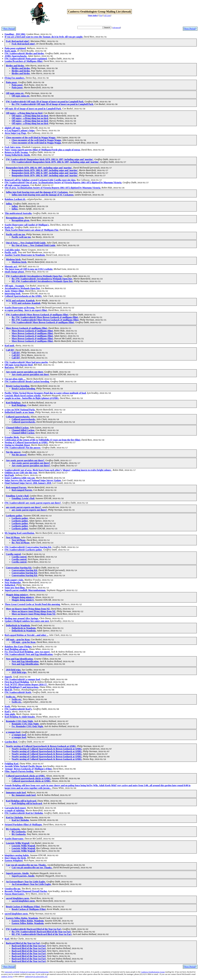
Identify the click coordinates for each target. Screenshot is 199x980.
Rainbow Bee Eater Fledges (18, 647)
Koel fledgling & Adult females (20, 717)
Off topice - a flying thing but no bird (24, 113)
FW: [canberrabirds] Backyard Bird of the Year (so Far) (34, 929)
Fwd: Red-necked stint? (18, 41)
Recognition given (15, 218)
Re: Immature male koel (24, 795)
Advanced (116, 28)
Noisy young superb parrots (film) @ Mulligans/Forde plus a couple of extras (42, 150)
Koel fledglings (13, 403)
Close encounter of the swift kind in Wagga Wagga (31, 138)
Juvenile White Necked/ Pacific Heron (23, 766)
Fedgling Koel (12, 764)
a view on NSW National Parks (20, 410)
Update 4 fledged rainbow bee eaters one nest (27, 621)
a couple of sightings (15, 810)
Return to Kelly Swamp (16, 152)
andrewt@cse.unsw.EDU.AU (36, 976)
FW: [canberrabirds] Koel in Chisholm (24, 813)
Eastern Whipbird (14, 860)
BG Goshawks (13, 829)
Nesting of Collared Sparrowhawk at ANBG (26, 442)
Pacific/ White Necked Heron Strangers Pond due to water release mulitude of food (45, 393)
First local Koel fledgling (17, 682)
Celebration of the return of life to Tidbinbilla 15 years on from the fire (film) (42, 440)
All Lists (107, 15)
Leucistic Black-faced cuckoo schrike (23, 396)
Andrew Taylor (7, 976)
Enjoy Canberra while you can (20, 478)
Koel (7, 939)
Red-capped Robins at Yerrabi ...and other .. (26, 635)
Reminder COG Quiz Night (19, 721)
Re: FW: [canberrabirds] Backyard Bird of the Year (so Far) (41, 932)
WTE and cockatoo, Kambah (20, 301)
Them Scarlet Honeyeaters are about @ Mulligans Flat (31, 230)
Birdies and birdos (15, 66)
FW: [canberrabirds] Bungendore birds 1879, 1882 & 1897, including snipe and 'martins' (49, 159)
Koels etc (9, 227)
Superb (8, 677)
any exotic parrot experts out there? (23, 507)
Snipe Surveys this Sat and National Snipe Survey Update (33, 480)
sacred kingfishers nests (18, 898)
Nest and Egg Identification (19, 659)
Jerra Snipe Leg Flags (15, 133)
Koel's (8, 712)
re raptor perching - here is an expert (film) (26, 310)
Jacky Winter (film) (14, 291)
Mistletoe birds (13, 259)
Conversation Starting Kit (19, 568)
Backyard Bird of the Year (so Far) (23, 943)
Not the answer (13, 452)
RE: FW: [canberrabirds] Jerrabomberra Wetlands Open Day (42, 281)
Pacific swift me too (15, 234)
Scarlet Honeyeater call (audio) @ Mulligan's (27, 225)
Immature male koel (16, 792)
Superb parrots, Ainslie (17, 873)
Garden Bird (11, 742)
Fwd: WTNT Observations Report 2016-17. (26, 685)
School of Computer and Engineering (34, 972)
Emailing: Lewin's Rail (17, 496)
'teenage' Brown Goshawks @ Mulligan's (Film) (28, 769)
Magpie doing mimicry (17, 595)
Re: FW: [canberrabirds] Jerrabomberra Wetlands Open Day (42, 279)
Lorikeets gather (14, 516)
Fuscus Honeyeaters (14, 894)
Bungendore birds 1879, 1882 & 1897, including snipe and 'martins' (39, 168)
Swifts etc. (11, 697)
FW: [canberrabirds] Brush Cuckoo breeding (27, 381)
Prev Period (9, 29)
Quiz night (10, 714)
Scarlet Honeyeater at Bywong (19, 308)
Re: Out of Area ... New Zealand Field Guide (33, 245)
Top (101, 15)
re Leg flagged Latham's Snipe (20, 130)
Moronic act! (11, 266)
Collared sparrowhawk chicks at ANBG (25, 776)
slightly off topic (13, 128)
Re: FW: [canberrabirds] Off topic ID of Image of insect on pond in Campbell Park (52, 104)
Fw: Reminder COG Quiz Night (27, 726)
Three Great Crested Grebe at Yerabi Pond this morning (32, 604)
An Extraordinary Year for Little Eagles (26, 882)
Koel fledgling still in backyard (21, 801)
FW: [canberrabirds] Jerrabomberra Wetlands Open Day (34, 276)
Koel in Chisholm (14, 817)
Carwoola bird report (15, 808)
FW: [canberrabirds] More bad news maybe (26, 362)
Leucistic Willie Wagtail (18, 843)
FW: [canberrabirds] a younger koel (22, 679)
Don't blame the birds (15, 858)
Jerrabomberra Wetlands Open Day (22, 288)
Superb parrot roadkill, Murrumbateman (25, 590)
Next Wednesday (13, 582)
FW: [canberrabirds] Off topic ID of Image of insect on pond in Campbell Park (45, 102)
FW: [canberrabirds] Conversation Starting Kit (28, 547)
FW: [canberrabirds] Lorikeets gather (23, 550)
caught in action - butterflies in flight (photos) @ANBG (32, 398)
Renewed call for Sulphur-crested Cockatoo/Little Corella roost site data (40, 180)
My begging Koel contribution (19, 533)
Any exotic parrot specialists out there (24, 372)
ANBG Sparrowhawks (16, 56)
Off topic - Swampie (14, 286)
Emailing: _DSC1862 (15, 34)
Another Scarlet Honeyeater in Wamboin (25, 255)
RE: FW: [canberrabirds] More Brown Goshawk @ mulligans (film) (45, 320)
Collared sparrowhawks (18, 417)
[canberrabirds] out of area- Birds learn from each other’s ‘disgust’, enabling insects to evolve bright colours (58, 470)
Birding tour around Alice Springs (21, 618)
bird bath (9, 475)
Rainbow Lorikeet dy (15, 199)
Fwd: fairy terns (13, 147)
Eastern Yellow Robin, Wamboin (22, 918)
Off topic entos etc (15, 93)
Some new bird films (15, 588)
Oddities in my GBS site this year (21, 473)
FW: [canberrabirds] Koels (18, 692)
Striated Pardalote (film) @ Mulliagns (23, 825)
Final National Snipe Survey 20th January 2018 (28, 483)
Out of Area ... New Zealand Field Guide (26, 243)
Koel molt (9, 346)
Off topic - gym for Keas (18, 640)
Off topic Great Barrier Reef (19, 365)
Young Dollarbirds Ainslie (17, 155)
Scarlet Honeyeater (14, 839)
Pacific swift (11, 252)
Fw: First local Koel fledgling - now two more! (27, 652)
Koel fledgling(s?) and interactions (22, 687)
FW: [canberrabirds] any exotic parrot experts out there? (33, 503)
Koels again (10, 51)
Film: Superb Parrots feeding (19, 771)
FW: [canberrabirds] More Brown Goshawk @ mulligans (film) (37, 315)
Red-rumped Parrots (16, 487)
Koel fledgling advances (16, 649)
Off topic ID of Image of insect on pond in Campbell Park (33, 109)
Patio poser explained (15, 48)
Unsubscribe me (13, 889)
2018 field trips (13, 670)
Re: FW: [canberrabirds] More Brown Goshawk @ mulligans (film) (45, 317)
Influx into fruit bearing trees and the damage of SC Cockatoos (37, 192)
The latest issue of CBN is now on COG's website (29, 269)
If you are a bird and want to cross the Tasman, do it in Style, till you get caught (44, 37)
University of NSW (12, 972)
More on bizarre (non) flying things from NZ (28, 609)
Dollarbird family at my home (19, 412)
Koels (7, 706)
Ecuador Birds (12, 437)
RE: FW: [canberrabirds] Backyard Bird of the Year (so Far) (42, 934)
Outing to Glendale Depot (17, 445)
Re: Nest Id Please (21, 543)
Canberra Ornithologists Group (153, 972)
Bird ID (8, 690)
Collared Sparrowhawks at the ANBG (23, 296)
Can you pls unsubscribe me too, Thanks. (26, 865)
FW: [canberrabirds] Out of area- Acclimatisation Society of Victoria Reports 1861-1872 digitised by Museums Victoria (63, 183)
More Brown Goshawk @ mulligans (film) (27, 328)
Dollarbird (10, 585)
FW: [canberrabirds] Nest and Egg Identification (29, 654)
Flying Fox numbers (15, 78)
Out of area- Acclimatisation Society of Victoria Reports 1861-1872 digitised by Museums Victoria (52, 188)
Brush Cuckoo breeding (18, 386)
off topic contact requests (17, 185)
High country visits (14, 580)
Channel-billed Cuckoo (17, 428)
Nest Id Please (13, 537)
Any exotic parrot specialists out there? (25, 460)
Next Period (190, 29)
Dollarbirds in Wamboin (18, 625)
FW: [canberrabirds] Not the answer (23, 448)
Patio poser (11, 82)
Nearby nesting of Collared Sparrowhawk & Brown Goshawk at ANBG (41, 746)
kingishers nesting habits (17, 855)
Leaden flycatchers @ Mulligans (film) (24, 61)
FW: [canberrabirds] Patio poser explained (26, 59)
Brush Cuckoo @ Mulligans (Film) (23, 907)
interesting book (13, 293)
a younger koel (13, 732)
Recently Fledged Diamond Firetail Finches (26, 891)
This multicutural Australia (18, 213)
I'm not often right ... (15, 379)
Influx (9, 204)
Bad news (9, 367)
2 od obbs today (12, 250)
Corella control (13, 554)
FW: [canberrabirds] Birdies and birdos (24, 53)
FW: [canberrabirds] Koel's (18, 709)
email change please (14, 272)
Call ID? (10, 350)
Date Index (93, 15)
